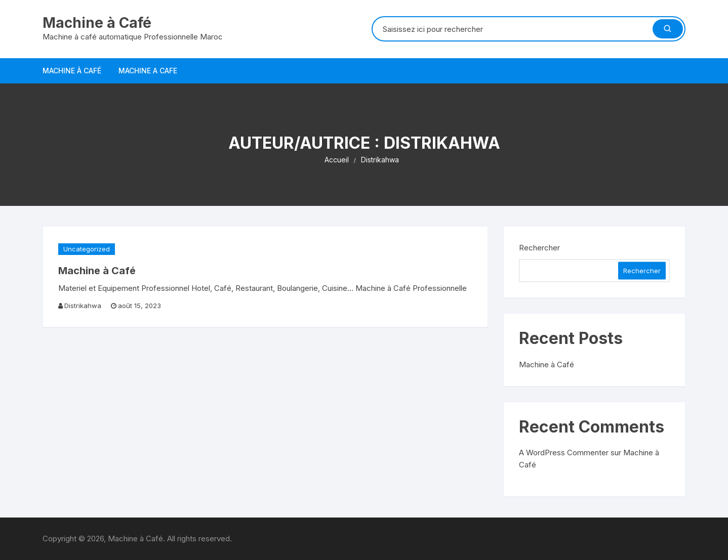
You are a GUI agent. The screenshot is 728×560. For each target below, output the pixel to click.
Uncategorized (87, 249)
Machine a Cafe (148, 71)
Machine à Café (97, 23)
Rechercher (539, 248)
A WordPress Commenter (564, 453)
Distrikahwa (83, 306)
